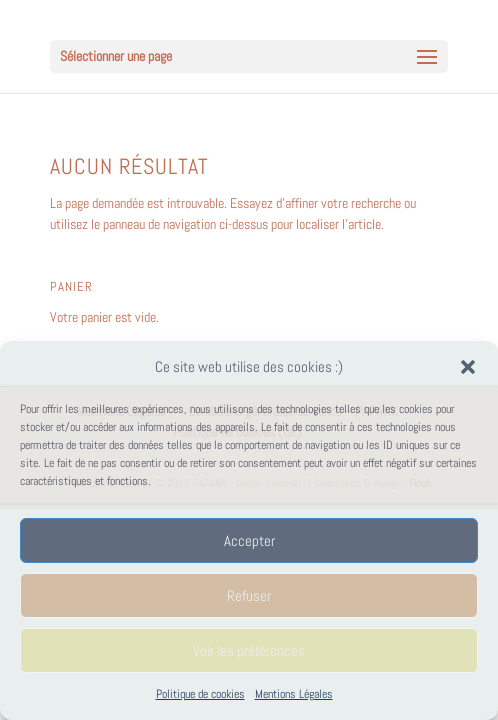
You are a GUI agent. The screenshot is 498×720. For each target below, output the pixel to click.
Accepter (249, 540)
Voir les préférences (249, 650)
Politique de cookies (200, 694)
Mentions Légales (294, 694)
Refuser (249, 595)
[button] (468, 367)
